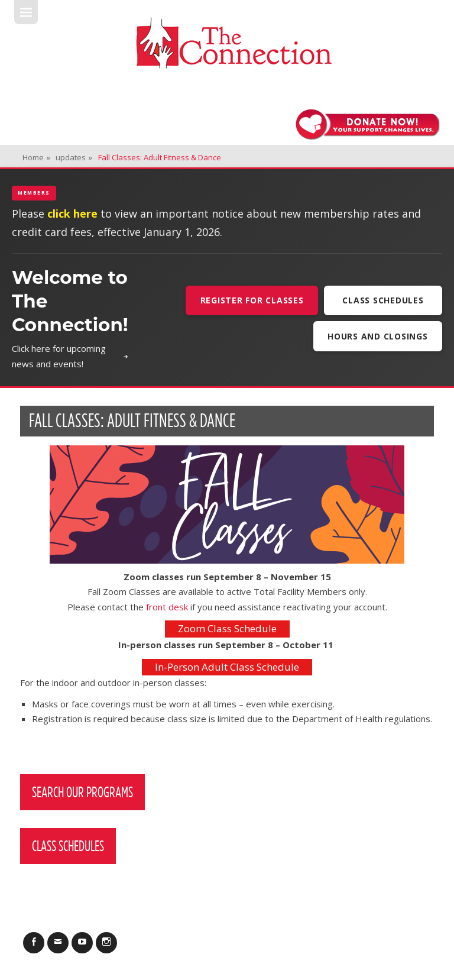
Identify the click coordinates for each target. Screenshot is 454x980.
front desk (167, 607)
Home (36, 157)
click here (72, 214)
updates (74, 157)
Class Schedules (383, 300)
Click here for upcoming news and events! (70, 356)
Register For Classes (252, 300)
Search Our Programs (82, 792)
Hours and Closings (378, 336)
